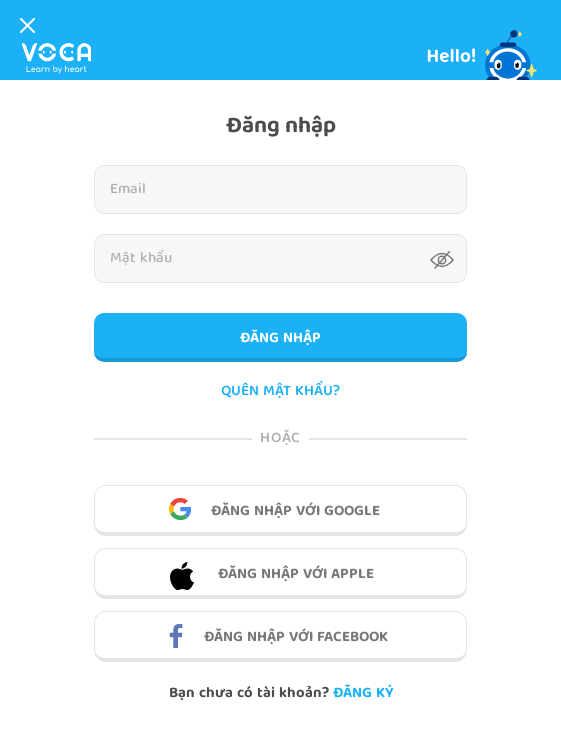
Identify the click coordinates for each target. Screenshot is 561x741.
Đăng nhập (280, 339)
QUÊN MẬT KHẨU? (280, 392)
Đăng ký (363, 694)
